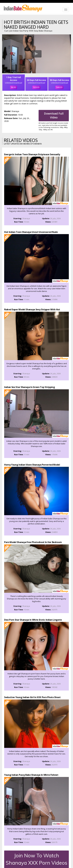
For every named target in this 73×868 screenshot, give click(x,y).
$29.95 (36, 87)
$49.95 (59, 87)
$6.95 (14, 87)
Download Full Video (54, 116)
